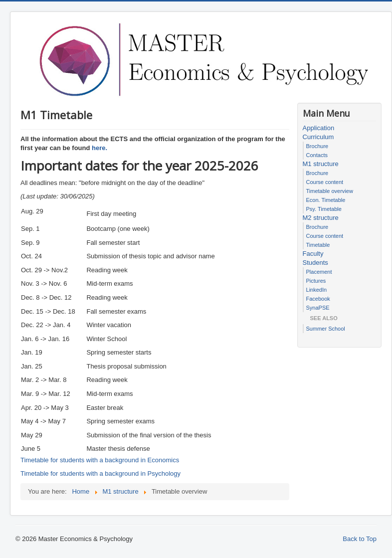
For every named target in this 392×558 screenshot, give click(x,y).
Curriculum (318, 137)
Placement (319, 272)
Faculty (313, 254)
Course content (325, 182)
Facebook (318, 299)
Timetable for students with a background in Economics (100, 460)
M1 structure (321, 164)
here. (99, 148)
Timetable (318, 245)
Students (315, 263)
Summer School (326, 329)
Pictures (316, 281)
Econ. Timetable (326, 200)
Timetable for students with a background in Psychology (100, 473)
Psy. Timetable (324, 209)
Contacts (317, 155)
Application (319, 128)
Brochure (317, 146)
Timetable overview (330, 191)
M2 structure (321, 218)
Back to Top (360, 539)
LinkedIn (317, 290)
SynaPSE (318, 308)
